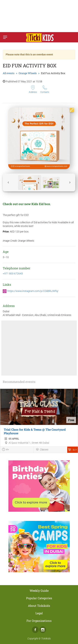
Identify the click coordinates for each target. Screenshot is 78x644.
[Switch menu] (5, 37)
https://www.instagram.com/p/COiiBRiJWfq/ (33, 291)
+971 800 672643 (13, 274)
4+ (5, 450)
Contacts (45, 89)
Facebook (35, 630)
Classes (42, 450)
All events (9, 73)
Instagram (43, 630)
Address (33, 89)
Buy (73, 450)
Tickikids (46, 638)
